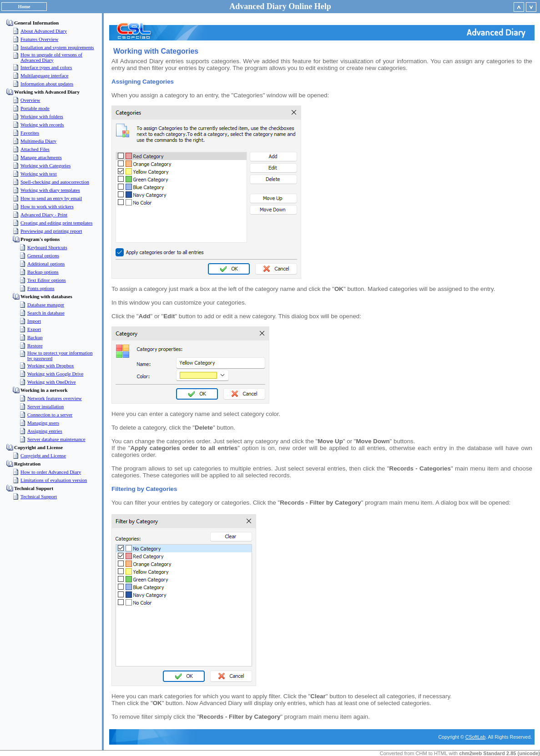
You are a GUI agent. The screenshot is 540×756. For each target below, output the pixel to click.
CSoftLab (475, 737)
